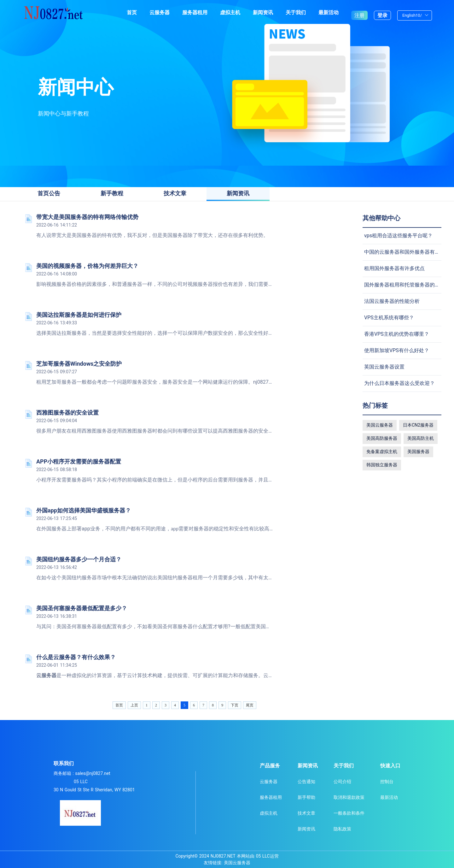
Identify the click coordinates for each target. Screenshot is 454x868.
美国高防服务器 (382, 438)
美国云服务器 (380, 425)
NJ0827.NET (223, 856)
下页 (235, 705)
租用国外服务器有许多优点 (394, 268)
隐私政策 (342, 829)
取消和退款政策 (349, 797)
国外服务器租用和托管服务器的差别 (405, 285)
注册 (359, 12)
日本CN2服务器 (418, 425)
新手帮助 (306, 797)
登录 (382, 12)
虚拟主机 (230, 12)
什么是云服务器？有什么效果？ (76, 657)
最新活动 (329, 12)
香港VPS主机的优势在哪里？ (397, 334)
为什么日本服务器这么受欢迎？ (399, 383)
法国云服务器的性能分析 (392, 301)
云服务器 (160, 12)
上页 (134, 705)
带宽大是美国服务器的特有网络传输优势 (87, 217)
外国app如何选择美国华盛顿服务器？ (84, 510)
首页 (132, 12)
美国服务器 (418, 452)
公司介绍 (342, 782)
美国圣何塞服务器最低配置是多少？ (82, 608)
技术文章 (306, 813)
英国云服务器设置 (384, 367)
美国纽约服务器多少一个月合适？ (79, 559)
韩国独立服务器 (382, 465)
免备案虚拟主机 (382, 452)
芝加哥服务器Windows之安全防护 (79, 364)
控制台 (387, 782)
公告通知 (306, 782)
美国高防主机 (421, 438)
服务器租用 (195, 12)
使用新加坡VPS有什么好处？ (397, 350)
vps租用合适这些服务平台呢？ (398, 236)
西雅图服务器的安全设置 (67, 413)
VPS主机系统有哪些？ (389, 318)
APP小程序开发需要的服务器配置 (79, 461)
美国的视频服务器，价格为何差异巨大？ (87, 266)
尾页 (250, 705)
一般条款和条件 (349, 813)
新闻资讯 (263, 12)
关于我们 (296, 12)
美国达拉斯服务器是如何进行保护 (79, 315)
